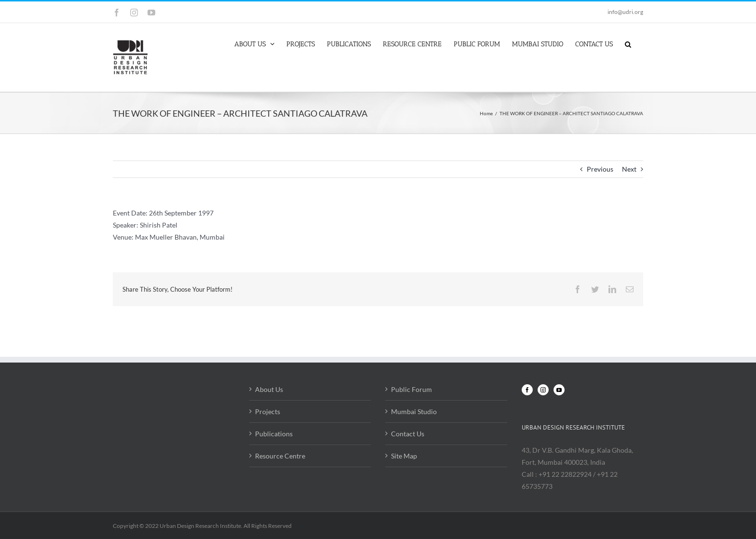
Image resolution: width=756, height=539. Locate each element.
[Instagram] (543, 390)
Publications (274, 434)
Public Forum (412, 389)
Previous (600, 169)
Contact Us (408, 434)
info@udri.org (625, 12)
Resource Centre (280, 456)
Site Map (404, 456)
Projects (268, 411)
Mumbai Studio (414, 411)
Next (629, 169)
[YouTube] (559, 390)
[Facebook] (527, 390)
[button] (628, 43)
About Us (269, 389)
